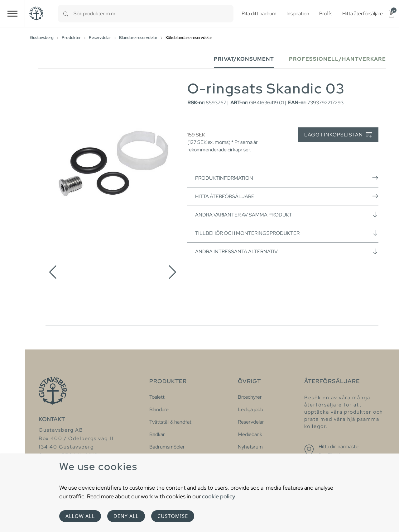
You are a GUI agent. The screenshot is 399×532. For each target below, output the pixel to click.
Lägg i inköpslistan (338, 135)
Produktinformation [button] (287, 178)
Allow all (80, 516)
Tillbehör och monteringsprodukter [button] (287, 233)
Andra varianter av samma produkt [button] (287, 215)
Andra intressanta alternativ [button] (287, 251)
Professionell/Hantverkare (337, 59)
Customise (173, 516)
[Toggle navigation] (12, 14)
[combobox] (154, 14)
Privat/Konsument (244, 59)
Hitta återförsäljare (287, 196)
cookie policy (219, 496)
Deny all (126, 516)
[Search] (66, 14)
